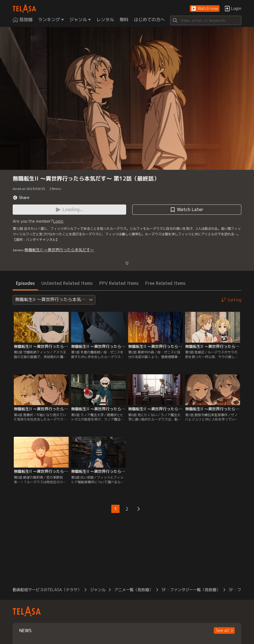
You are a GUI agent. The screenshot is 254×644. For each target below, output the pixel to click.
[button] (205, 9)
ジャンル (98, 590)
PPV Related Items (119, 283)
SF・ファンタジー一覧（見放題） (191, 590)
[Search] (206, 20)
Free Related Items (165, 283)
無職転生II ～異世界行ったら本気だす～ (59, 250)
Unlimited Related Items (67, 283)
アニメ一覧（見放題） (134, 590)
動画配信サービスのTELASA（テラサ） (47, 590)
